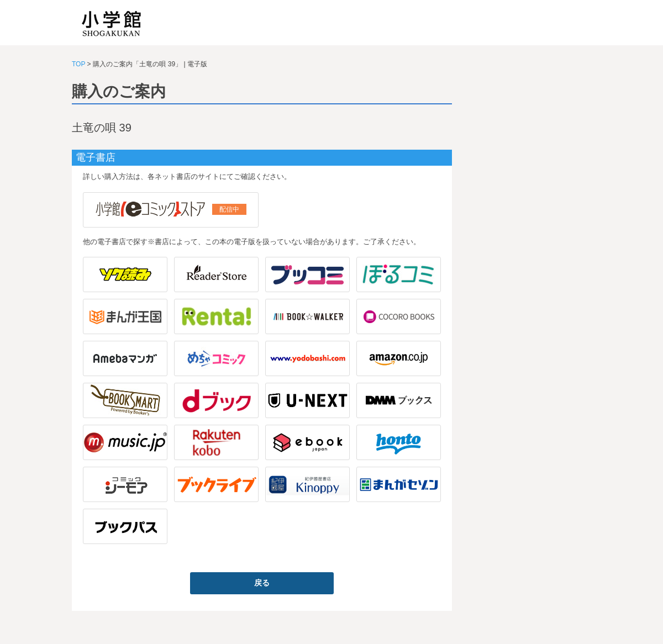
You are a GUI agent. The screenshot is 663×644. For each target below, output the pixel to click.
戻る (262, 583)
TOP (78, 64)
